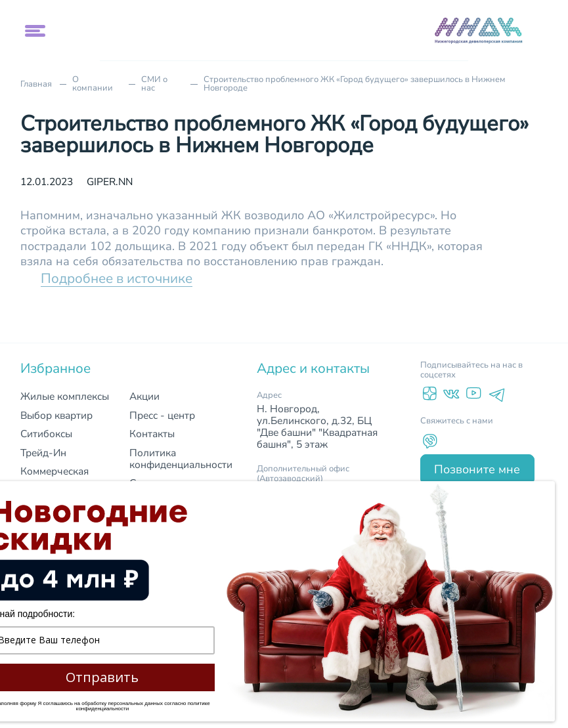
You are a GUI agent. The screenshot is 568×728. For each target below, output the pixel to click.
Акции (144, 396)
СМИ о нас (154, 84)
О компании (93, 84)
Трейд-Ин (43, 453)
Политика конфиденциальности (181, 459)
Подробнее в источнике (117, 278)
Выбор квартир (56, 415)
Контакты (152, 434)
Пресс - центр (162, 415)
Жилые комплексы (65, 396)
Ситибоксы (46, 434)
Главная (36, 84)
